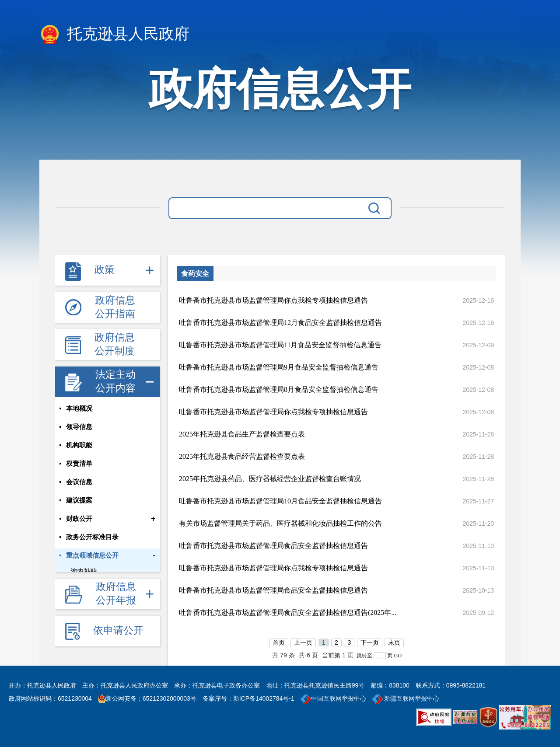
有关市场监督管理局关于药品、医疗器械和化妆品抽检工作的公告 (280, 523)
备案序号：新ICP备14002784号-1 (248, 698)
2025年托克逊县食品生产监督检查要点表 (242, 434)
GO (398, 655)
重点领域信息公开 (92, 555)
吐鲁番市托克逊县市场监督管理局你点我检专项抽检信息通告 (273, 300)
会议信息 (79, 482)
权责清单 (79, 464)
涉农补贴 (84, 571)
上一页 (303, 642)
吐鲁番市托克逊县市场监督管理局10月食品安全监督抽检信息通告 (280, 501)
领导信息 (79, 427)
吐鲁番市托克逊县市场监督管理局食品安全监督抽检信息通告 (273, 546)
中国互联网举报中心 (333, 698)
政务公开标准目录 (92, 537)
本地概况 (79, 408)
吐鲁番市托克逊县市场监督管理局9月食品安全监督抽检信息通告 (279, 367)
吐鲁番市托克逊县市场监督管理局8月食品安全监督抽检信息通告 (279, 389)
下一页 (370, 642)
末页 (394, 642)
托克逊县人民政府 (114, 35)
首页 (279, 642)
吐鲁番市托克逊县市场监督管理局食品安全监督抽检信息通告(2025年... (288, 613)
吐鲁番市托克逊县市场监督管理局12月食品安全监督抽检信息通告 (280, 323)
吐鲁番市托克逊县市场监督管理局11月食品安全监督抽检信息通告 (280, 345)
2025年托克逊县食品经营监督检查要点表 (242, 456)
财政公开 (79, 519)
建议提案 (79, 500)
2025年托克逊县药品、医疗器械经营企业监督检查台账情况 (270, 479)
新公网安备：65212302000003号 (151, 698)
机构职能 (79, 445)
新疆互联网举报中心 (406, 698)
